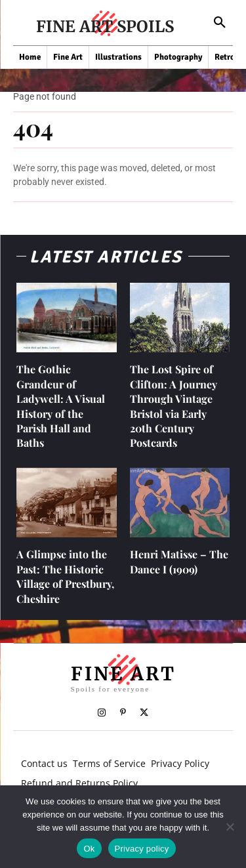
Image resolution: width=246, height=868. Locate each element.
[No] (230, 827)
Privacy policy (142, 849)
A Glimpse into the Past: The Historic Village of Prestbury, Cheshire (65, 576)
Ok (89, 849)
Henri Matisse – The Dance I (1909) (179, 561)
